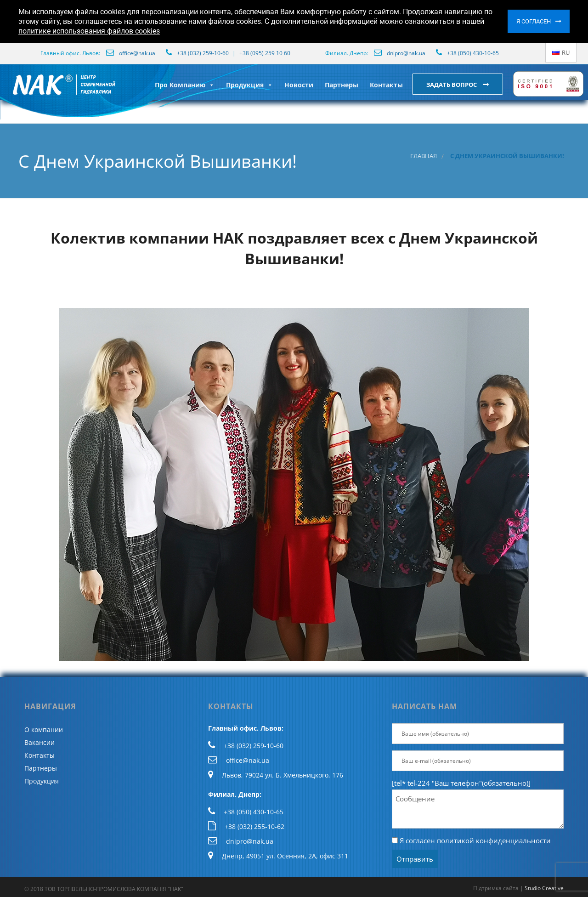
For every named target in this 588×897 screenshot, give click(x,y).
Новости (299, 85)
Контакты (386, 85)
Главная (424, 156)
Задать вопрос (452, 85)
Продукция (249, 85)
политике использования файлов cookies (89, 31)
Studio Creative (544, 888)
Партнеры (342, 85)
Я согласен (534, 21)
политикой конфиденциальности (494, 840)
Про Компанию (185, 85)
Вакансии (40, 742)
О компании (44, 730)
